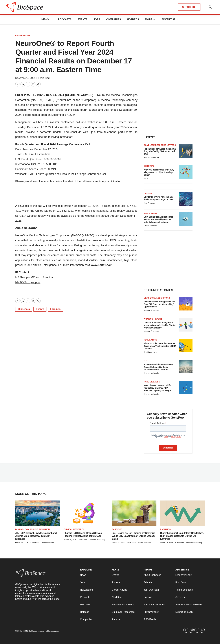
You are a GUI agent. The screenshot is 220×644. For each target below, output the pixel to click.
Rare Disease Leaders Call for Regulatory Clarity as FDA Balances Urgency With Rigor (158, 388)
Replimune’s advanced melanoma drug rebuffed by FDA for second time (160, 151)
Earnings (55, 309)
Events (82, 19)
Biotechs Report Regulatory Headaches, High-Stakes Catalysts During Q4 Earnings (182, 536)
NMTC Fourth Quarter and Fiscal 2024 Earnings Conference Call (67, 174)
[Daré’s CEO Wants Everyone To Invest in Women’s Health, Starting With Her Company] (186, 325)
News (45, 19)
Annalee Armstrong (151, 310)
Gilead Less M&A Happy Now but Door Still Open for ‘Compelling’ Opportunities (159, 304)
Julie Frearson (149, 203)
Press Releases (23, 35)
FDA (146, 361)
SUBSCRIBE (189, 7)
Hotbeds (133, 19)
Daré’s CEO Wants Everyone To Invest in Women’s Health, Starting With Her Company (160, 325)
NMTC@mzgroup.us (28, 282)
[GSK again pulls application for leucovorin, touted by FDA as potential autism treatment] (186, 219)
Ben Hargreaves (150, 352)
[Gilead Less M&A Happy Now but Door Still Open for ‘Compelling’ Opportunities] (186, 304)
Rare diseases (152, 382)
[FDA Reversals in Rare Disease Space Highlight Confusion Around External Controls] (186, 366)
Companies (114, 19)
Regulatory (150, 213)
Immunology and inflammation (32, 529)
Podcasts (65, 19)
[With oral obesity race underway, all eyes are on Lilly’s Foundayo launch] (186, 172)
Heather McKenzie (151, 158)
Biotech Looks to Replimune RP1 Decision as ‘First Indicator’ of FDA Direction (160, 346)
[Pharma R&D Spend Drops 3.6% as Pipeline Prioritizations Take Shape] (86, 513)
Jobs (97, 19)
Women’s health (153, 319)
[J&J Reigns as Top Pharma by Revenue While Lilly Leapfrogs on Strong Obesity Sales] (134, 513)
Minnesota (24, 309)
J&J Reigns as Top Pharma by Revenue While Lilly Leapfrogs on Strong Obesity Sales (134, 536)
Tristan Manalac (150, 226)
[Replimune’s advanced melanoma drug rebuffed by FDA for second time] (186, 151)
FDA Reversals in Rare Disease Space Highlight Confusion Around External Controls (158, 367)
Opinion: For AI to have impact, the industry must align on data (158, 198)
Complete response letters (160, 145)
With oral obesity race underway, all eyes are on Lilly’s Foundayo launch (159, 172)
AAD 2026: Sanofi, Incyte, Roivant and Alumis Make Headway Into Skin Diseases (36, 536)
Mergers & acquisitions (157, 298)
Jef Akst (147, 178)
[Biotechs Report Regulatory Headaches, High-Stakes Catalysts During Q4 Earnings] (182, 513)
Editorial (149, 166)
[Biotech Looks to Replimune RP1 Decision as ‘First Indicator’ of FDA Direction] (186, 346)
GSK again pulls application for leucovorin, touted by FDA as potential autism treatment (158, 219)
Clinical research (74, 529)
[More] (51, 20)
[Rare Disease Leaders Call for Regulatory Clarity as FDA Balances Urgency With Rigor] (186, 387)
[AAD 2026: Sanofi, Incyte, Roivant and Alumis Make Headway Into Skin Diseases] (38, 513)
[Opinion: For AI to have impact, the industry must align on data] (186, 199)
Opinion (148, 193)
